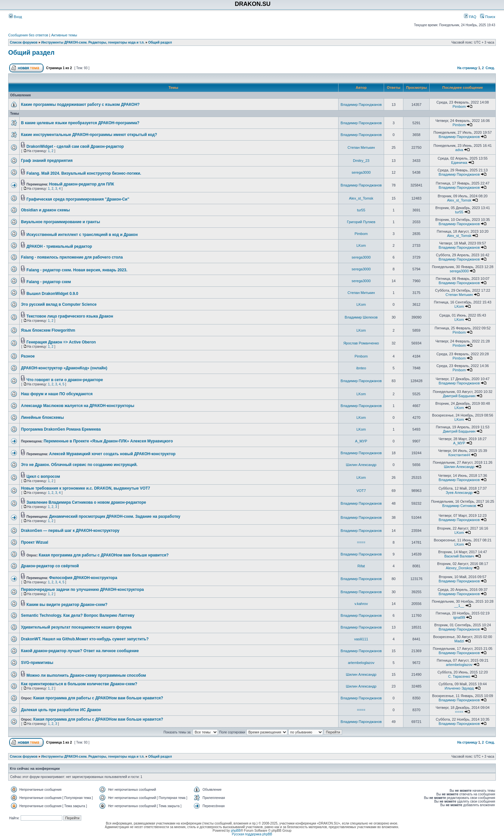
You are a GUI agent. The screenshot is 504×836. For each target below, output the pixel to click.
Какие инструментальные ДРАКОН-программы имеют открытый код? (89, 135)
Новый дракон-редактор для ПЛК (82, 184)
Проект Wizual (35, 542)
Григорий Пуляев (361, 222)
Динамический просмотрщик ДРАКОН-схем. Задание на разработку (115, 516)
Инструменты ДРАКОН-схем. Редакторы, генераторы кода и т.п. (93, 42)
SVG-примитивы (37, 663)
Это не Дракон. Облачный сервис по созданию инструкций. (79, 465)
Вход (15, 17)
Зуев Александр (459, 493)
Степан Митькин (361, 147)
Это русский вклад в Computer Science (59, 304)
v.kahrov (361, 604)
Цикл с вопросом (43, 476)
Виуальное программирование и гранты (60, 222)
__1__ (459, 606)
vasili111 (361, 639)
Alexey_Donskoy (459, 568)
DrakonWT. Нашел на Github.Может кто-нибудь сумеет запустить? (85, 639)
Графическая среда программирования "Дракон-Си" (78, 199)
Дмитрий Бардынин (459, 396)
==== (361, 542)
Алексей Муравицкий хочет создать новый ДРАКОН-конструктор (112, 454)
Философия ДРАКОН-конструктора (83, 578)
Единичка (459, 163)
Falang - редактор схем (49, 282)
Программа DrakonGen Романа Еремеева (61, 429)
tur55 (361, 210)
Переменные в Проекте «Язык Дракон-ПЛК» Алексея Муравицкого (108, 441)
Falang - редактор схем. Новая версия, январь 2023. (77, 270)
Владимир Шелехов (361, 317)
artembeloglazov (361, 663)
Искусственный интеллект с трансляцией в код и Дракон (82, 235)
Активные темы (64, 35)
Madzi (459, 641)
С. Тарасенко (459, 676)
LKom (361, 245)
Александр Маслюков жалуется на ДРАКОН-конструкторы (78, 406)
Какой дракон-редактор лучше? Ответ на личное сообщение (80, 651)
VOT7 (361, 491)
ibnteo (361, 368)
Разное (28, 356)
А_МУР (361, 441)
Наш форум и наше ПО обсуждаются (57, 394)
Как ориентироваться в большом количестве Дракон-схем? (79, 684)
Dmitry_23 (361, 161)
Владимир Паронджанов (361, 105)
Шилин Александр (361, 465)
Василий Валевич (459, 556)
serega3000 (361, 172)
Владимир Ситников (459, 506)
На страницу (467, 68)
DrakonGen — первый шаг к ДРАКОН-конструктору (70, 531)
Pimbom (459, 107)
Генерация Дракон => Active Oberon (61, 342)
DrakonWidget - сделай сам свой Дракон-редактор (75, 146)
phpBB (236, 831)
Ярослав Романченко (361, 343)
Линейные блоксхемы (42, 418)
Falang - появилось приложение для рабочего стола (72, 257)
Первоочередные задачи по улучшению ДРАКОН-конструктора (82, 590)
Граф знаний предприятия (47, 161)
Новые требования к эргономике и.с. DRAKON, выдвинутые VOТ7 (86, 488)
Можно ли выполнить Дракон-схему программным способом (86, 675)
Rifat (361, 566)
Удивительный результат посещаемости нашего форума (76, 627)
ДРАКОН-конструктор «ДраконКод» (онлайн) (64, 368)
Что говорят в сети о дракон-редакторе (65, 380)
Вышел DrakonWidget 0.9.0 (52, 294)
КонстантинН (459, 455)
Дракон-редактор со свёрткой (50, 566)
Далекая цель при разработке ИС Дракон (61, 710)
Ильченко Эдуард (459, 688)
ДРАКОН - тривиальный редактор (59, 246)
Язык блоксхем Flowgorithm (48, 330)
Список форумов (24, 42)
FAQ (470, 17)
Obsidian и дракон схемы (45, 210)
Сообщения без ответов (28, 35)
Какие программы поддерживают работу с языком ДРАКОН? (80, 105)
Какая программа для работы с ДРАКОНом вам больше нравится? (104, 555)
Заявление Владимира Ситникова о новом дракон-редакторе (86, 502)
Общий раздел (160, 42)
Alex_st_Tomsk (361, 198)
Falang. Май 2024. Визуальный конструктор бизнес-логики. (84, 173)
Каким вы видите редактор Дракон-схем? (67, 605)
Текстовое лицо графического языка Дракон (70, 316)
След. (490, 68)
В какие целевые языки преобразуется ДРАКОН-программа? (80, 123)
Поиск (488, 17)
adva (459, 150)
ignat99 (459, 617)
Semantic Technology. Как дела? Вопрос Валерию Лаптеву (78, 615)
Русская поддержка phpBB (252, 834)
